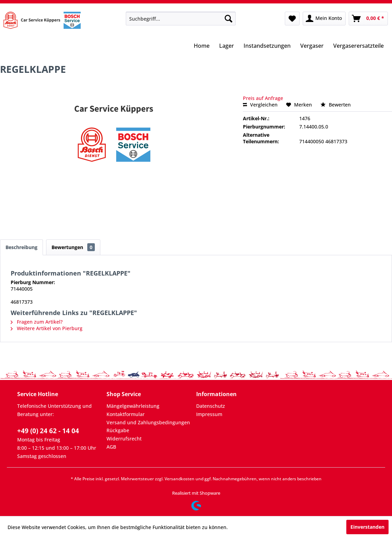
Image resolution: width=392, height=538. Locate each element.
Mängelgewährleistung (133, 406)
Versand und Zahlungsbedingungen (148, 422)
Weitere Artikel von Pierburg (47, 328)
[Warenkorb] (368, 19)
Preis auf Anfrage (263, 98)
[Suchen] (228, 19)
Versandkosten (180, 479)
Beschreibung (21, 247)
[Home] (202, 46)
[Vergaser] (312, 46)
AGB (111, 447)
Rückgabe (118, 430)
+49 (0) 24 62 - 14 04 (48, 431)
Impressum (209, 414)
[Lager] (227, 46)
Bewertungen (73, 247)
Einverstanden (367, 527)
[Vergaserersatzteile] (359, 46)
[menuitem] (181, 19)
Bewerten (336, 105)
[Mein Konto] (324, 19)
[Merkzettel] (292, 19)
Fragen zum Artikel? (37, 322)
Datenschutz (211, 406)
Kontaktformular (126, 414)
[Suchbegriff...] (181, 19)
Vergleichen (260, 105)
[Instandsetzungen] (267, 46)
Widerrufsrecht (124, 439)
